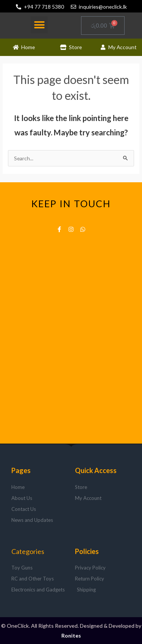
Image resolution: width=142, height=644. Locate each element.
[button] (39, 25)
